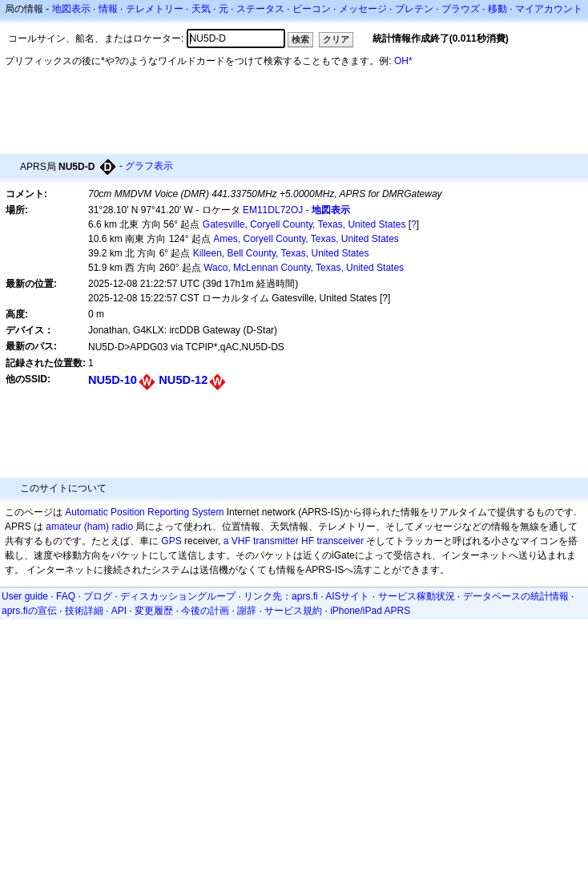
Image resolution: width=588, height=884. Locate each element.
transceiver (340, 541)
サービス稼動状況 (417, 596)
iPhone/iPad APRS (370, 611)
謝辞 (247, 611)
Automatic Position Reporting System (144, 512)
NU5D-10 (113, 380)
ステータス (260, 9)
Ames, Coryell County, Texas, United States (306, 239)
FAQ (66, 596)
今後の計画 (205, 611)
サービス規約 (293, 611)
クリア (336, 39)
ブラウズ (461, 9)
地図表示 (71, 9)
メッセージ (363, 9)
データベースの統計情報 (516, 596)
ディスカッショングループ (178, 596)
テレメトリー (155, 9)
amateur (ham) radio (89, 527)
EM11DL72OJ (273, 210)
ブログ (98, 596)
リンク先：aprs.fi (281, 596)
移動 (497, 9)
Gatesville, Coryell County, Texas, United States (304, 224)
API (119, 611)
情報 (108, 9)
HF (308, 541)
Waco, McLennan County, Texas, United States (304, 268)
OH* (403, 61)
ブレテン (414, 9)
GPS (171, 541)
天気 (201, 9)
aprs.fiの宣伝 (29, 611)
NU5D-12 (183, 380)
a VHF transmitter (261, 541)
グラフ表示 (149, 166)
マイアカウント (549, 9)
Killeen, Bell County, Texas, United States (281, 253)
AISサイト (347, 596)
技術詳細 (84, 611)
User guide (25, 596)
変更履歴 (154, 611)
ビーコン (312, 9)
